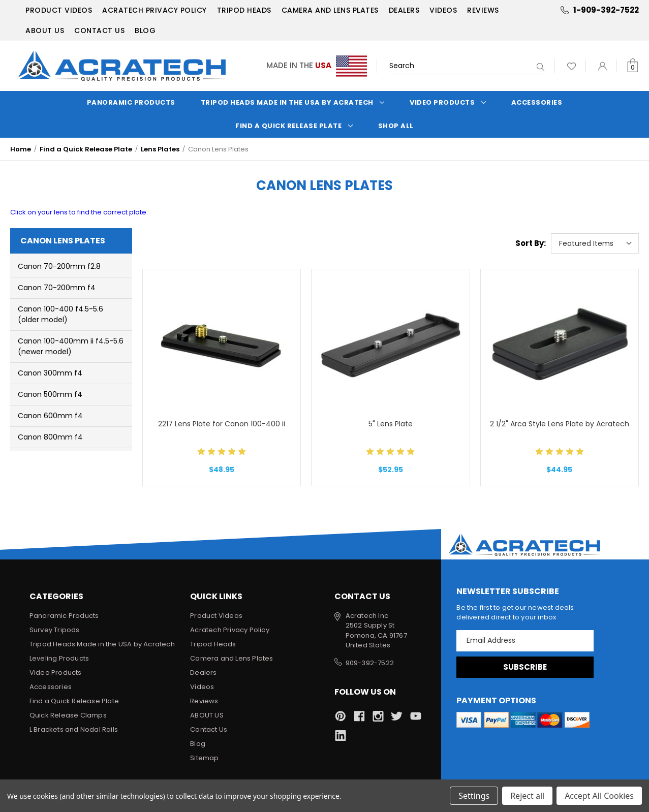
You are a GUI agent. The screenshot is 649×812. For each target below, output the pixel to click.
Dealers (404, 10)
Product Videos (59, 10)
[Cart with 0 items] (632, 66)
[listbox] (595, 243)
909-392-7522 (370, 663)
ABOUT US (45, 30)
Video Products (448, 102)
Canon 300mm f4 (50, 373)
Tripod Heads (244, 10)
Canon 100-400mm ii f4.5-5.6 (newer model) (71, 346)
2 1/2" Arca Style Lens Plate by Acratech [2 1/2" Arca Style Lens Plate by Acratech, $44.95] (560, 424)
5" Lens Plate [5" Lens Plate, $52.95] (391, 424)
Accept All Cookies (599, 796)
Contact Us (99, 30)
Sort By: (531, 243)
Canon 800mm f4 (50, 437)
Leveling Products (59, 658)
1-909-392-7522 (606, 10)
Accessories (537, 102)
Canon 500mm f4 (50, 394)
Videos (443, 10)
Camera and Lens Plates (330, 10)
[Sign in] (602, 66)
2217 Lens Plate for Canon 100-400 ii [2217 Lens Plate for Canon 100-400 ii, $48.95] (222, 424)
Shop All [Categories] (396, 126)
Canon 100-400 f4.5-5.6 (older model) (60, 314)
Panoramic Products (131, 102)
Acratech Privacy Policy (154, 10)
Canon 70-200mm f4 (57, 288)
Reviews (483, 10)
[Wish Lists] (571, 66)
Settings (474, 796)
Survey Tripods (55, 630)
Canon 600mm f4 (50, 416)
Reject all (527, 796)
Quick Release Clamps (68, 715)
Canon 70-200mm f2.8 (59, 266)
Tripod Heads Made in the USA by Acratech (293, 102)
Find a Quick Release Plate (294, 126)
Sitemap (204, 758)
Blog (145, 30)
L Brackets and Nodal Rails (74, 729)
